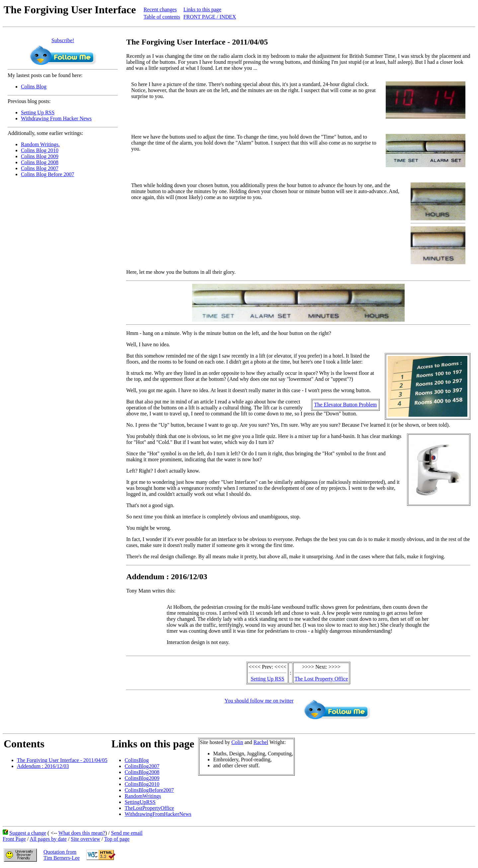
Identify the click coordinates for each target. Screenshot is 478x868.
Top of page (117, 839)
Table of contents (162, 17)
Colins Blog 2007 (40, 168)
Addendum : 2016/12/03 (43, 766)
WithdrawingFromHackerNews (158, 814)
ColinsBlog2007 (142, 766)
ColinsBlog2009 (142, 778)
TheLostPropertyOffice (149, 808)
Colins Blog (34, 87)
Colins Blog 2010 (40, 150)
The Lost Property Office (321, 679)
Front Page (14, 839)
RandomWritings (143, 796)
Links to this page (202, 9)
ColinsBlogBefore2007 (149, 790)
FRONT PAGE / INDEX (210, 17)
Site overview (85, 839)
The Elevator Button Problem (345, 405)
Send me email (127, 833)
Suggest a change (28, 833)
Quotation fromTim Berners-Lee (62, 855)
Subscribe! (63, 40)
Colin (237, 742)
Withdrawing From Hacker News (56, 118)
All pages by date (48, 839)
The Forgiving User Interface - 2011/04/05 (62, 760)
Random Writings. (40, 144)
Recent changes (160, 9)
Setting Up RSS (38, 112)
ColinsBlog (137, 760)
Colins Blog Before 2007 (47, 174)
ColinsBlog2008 (142, 772)
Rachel (261, 742)
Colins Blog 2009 (40, 156)
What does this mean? (82, 833)
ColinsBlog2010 (142, 784)
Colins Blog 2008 (40, 162)
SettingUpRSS (140, 802)
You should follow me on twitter (259, 701)
